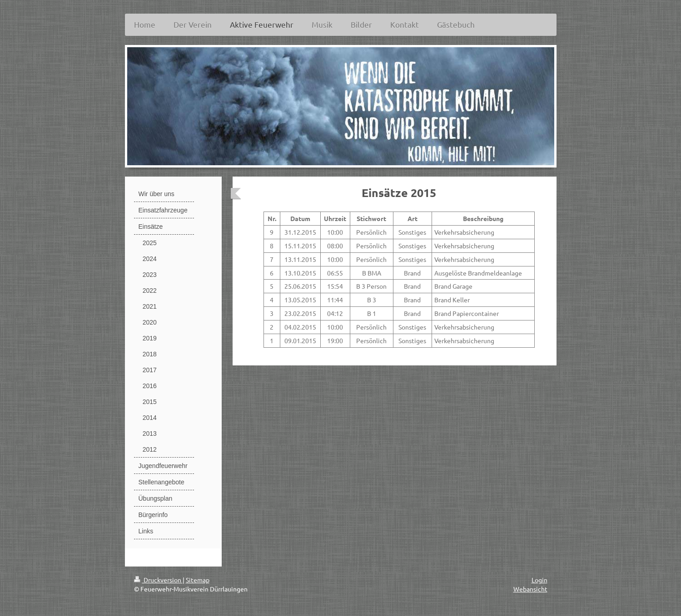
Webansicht (530, 589)
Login (539, 580)
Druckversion (158, 580)
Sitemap (198, 580)
